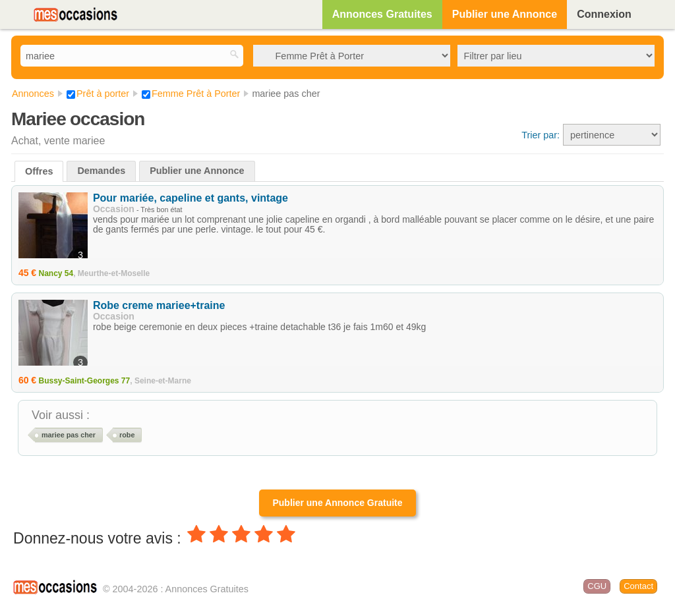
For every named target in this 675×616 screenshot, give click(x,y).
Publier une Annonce (505, 14)
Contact (638, 586)
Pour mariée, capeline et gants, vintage (191, 198)
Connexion (604, 14)
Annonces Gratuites (382, 14)
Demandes (101, 171)
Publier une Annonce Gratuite (337, 503)
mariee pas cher (69, 435)
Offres (39, 171)
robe (127, 435)
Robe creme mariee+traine (159, 305)
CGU (597, 586)
